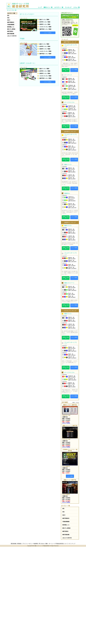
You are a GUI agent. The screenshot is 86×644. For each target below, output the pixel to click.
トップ (40, 7)
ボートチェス (68, 75)
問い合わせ (42, 544)
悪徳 (8, 18)
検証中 (9, 20)
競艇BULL (67, 193)
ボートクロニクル (69, 102)
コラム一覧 (76, 7)
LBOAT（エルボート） (28, 63)
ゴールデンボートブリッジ (71, 46)
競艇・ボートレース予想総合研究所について (57, 544)
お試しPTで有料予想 (12, 36)
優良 (8, 15)
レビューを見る (48, 33)
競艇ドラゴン (68, 164)
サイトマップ (72, 544)
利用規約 (19, 544)
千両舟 (22, 39)
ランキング (68, 7)
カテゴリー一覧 (59, 7)
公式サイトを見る (66, 70)
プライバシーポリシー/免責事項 (30, 544)
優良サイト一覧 (48, 7)
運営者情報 (14, 544)
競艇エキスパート (69, 283)
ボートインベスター (27, 14)
